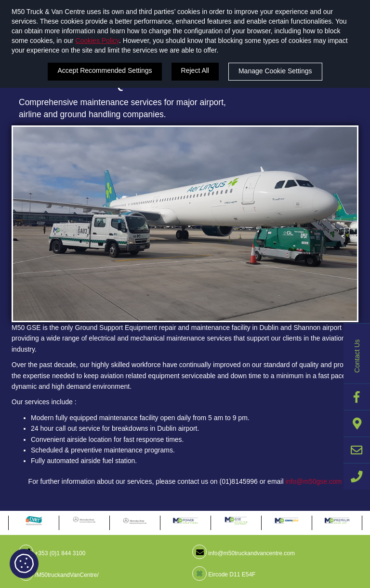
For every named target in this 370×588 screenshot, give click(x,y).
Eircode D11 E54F (224, 574)
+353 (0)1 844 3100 (52, 553)
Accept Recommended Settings (105, 70)
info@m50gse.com (313, 481)
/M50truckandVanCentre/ (59, 575)
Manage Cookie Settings (275, 71)
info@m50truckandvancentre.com (244, 553)
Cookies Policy (97, 41)
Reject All (195, 70)
